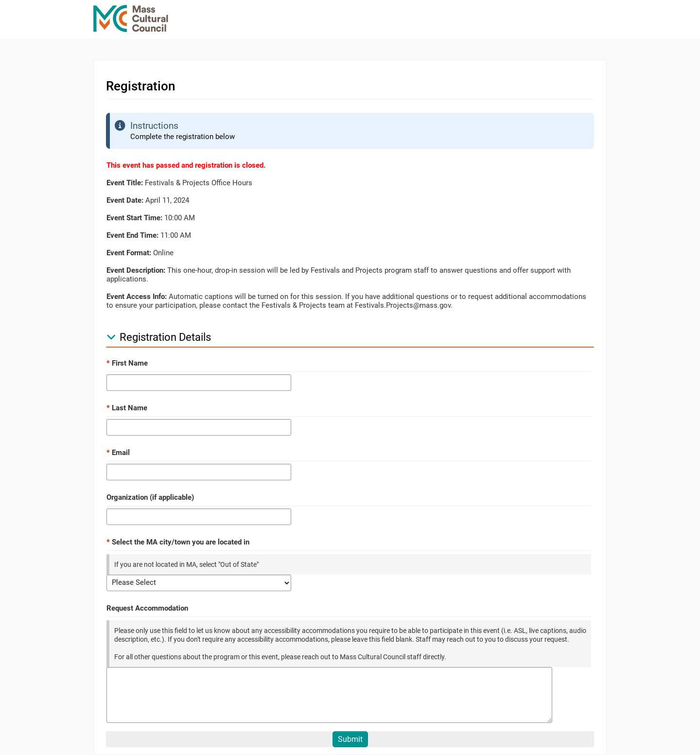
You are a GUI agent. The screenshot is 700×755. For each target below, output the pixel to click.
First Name (127, 363)
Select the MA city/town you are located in (178, 542)
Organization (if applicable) (150, 497)
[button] (111, 337)
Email (118, 453)
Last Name (127, 408)
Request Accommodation (147, 608)
